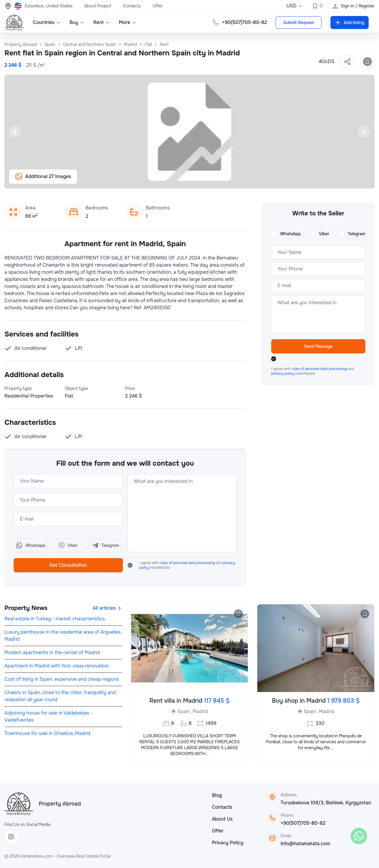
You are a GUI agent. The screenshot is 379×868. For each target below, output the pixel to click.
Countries (47, 22)
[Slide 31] (296, 181)
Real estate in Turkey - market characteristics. (55, 619)
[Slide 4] (104, 181)
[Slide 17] (197, 181)
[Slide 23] (239, 181)
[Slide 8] (133, 181)
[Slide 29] (282, 181)
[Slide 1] (83, 181)
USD (294, 6)
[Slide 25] (253, 181)
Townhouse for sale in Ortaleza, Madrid (47, 733)
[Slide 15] (182, 181)
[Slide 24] (246, 181)
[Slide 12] (161, 181)
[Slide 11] (154, 181)
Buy (77, 22)
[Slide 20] (218, 181)
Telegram (356, 234)
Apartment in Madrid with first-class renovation (57, 666)
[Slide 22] (232, 181)
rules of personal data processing (188, 563)
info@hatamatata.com (305, 844)
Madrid (200, 711)
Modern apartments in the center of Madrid (52, 652)
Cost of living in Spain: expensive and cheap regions (62, 679)
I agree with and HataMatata (187, 565)
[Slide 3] (97, 181)
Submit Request (298, 23)
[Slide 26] (261, 181)
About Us (222, 819)
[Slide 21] (225, 181)
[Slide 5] (111, 181)
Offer (158, 6)
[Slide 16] (189, 181)
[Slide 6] (118, 181)
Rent (102, 22)
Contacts (132, 6)
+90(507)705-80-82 (244, 22)
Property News (26, 608)
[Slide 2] (90, 181)
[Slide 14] (175, 181)
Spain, (184, 711)
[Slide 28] (275, 181)
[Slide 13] (168, 181)
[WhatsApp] (359, 836)
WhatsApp (290, 234)
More (128, 22)
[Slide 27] (268, 181)
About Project (98, 6)
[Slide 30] (289, 181)
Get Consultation (68, 565)
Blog (217, 795)
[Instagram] (11, 837)
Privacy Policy (228, 843)
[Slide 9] (140, 181)
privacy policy (283, 374)
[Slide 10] (147, 181)
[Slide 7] (126, 181)
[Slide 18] (204, 181)
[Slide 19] (211, 181)
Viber (324, 234)
